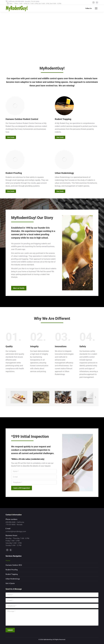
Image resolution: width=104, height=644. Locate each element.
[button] (9, 397)
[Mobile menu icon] (96, 8)
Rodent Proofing (12, 570)
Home (8, 561)
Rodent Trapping (12, 574)
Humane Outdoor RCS (14, 565)
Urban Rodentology (13, 579)
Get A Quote (10, 583)
